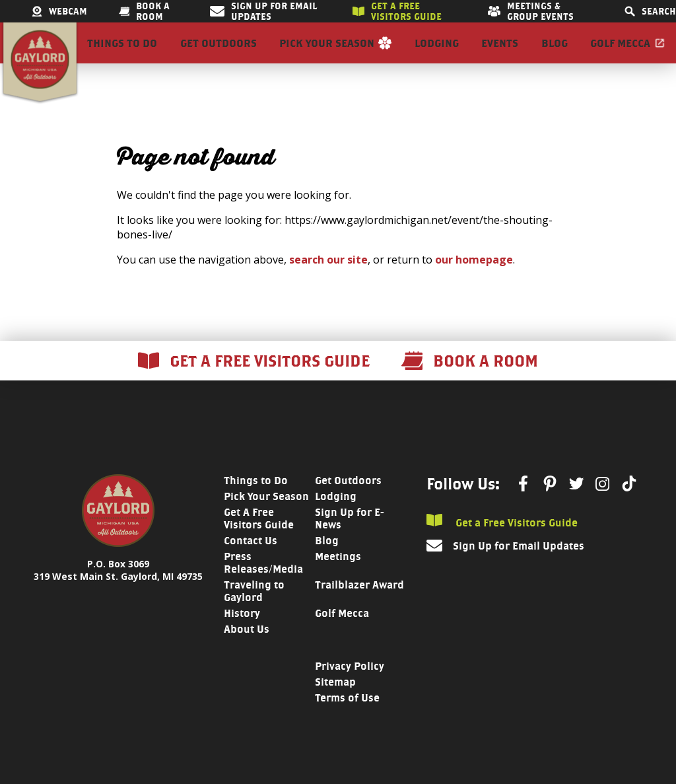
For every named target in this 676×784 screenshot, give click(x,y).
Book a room (144, 11)
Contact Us (251, 563)
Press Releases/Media (263, 585)
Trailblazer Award (359, 607)
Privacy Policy (350, 689)
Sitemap (335, 704)
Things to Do (122, 54)
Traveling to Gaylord (254, 614)
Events (500, 54)
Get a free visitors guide (397, 11)
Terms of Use (347, 720)
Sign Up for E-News (350, 541)
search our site (328, 282)
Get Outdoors (219, 54)
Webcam (59, 11)
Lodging (437, 54)
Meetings (338, 579)
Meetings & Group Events (531, 11)
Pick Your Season (327, 54)
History (242, 636)
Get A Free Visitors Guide (259, 541)
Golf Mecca (620, 54)
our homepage (474, 282)
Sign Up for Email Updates (263, 11)
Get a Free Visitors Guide (502, 544)
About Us (247, 652)
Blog (555, 54)
